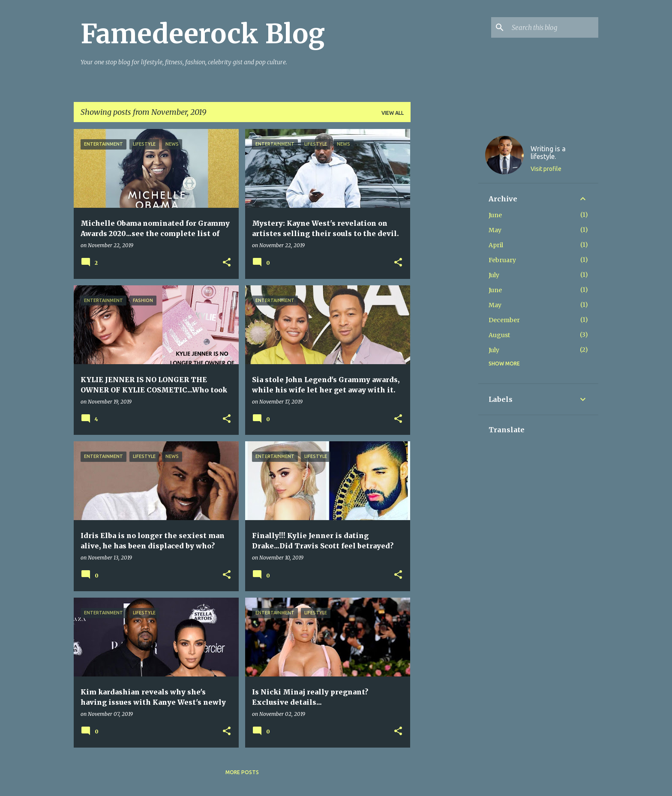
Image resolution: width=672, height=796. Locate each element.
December (504, 320)
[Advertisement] (444, 257)
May (495, 230)
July (494, 275)
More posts (242, 772)
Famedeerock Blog (203, 34)
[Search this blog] (553, 27)
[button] (227, 263)
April (496, 245)
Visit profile (546, 169)
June (495, 215)
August (499, 335)
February (502, 260)
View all (393, 113)
